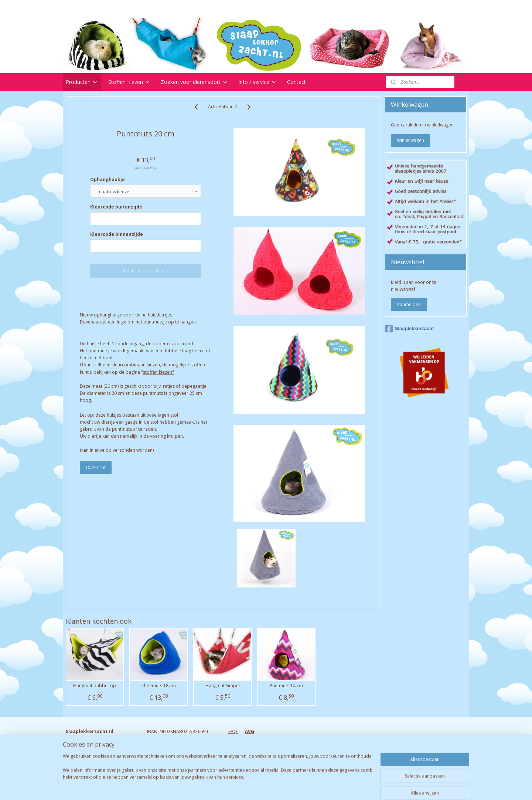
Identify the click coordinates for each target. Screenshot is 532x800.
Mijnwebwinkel (352, 787)
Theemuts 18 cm (159, 686)
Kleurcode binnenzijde (117, 234)
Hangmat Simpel (223, 686)
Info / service (258, 82)
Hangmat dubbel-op (95, 686)
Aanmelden (409, 304)
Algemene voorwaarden (254, 760)
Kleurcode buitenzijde (116, 207)
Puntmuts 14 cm (286, 686)
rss (259, 787)
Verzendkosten (244, 745)
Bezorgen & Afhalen (249, 753)
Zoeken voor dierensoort (194, 82)
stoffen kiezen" (158, 372)
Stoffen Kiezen (129, 82)
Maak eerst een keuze (146, 271)
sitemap (244, 787)
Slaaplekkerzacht (410, 329)
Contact (296, 82)
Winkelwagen (410, 140)
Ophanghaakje (108, 179)
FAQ (233, 731)
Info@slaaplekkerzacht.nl (92, 760)
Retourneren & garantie (253, 738)
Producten (82, 82)
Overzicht (96, 467)
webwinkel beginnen (287, 787)
